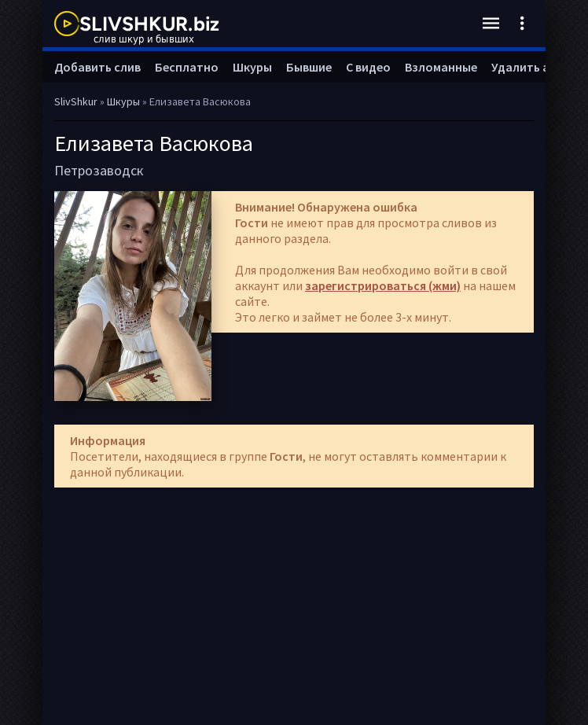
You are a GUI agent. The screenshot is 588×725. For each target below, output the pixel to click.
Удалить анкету (537, 67)
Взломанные (441, 67)
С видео (368, 67)
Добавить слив (97, 67)
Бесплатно (187, 67)
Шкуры (252, 67)
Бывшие (309, 67)
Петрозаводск (99, 170)
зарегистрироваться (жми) (383, 285)
